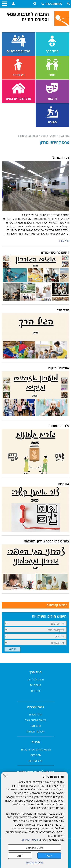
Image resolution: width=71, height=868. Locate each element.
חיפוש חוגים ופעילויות (49, 616)
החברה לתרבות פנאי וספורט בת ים (28, 17)
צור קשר (63, 483)
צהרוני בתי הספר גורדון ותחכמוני (47, 541)
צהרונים (35, 691)
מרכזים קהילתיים (48, 136)
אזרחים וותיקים (59, 368)
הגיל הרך (63, 310)
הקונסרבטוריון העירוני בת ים (36, 749)
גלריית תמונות (59, 426)
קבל (49, 856)
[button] (35, 4)
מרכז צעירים (36, 714)
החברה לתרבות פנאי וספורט (35, 771)
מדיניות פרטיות (35, 862)
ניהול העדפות (34, 847)
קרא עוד (65, 241)
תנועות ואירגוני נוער (35, 720)
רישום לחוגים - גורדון (55, 252)
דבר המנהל (61, 157)
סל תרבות (36, 755)
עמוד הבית (64, 136)
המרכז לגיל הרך (36, 679)
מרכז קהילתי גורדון (55, 142)
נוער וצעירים (36, 707)
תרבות (36, 742)
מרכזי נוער (35, 726)
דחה (20, 856)
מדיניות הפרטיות (31, 840)
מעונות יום (35, 685)
